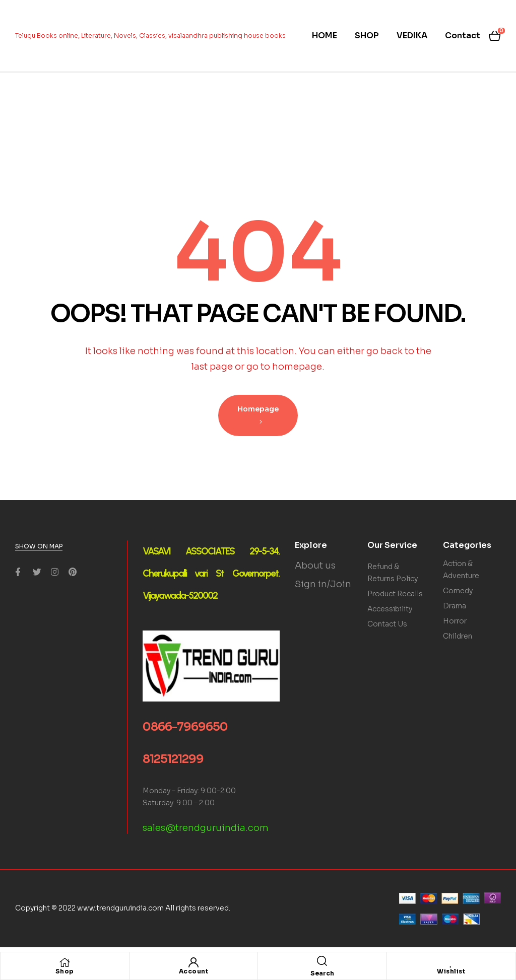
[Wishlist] (451, 962)
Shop (65, 971)
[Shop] (64, 962)
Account (194, 971)
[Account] (193, 962)
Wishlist (451, 971)
